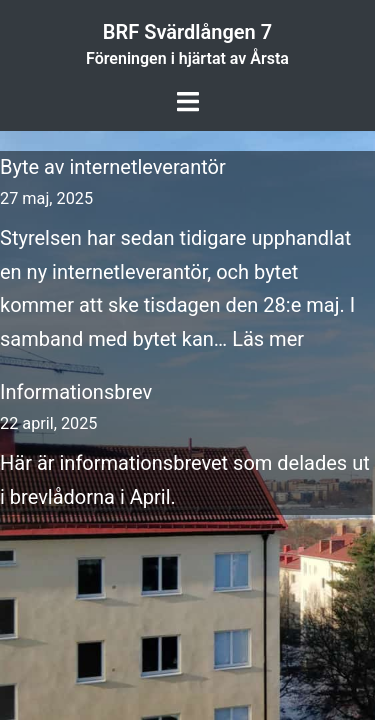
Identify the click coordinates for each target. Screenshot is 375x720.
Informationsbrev (76, 392)
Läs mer (268, 339)
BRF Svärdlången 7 (187, 32)
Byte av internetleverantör (113, 167)
